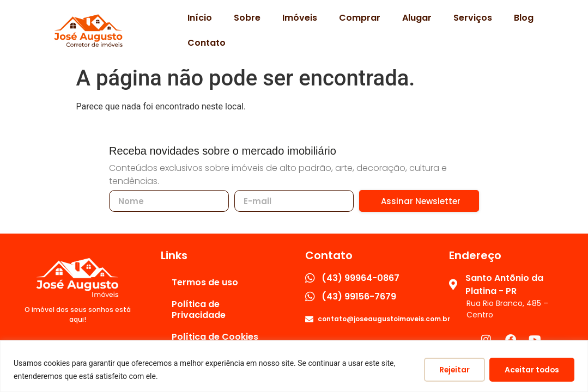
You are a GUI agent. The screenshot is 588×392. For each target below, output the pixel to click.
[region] (294, 366)
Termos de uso (205, 282)
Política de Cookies (215, 337)
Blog (524, 18)
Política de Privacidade (199, 310)
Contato (207, 43)
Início (200, 18)
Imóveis (300, 18)
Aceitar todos (531, 370)
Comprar (360, 18)
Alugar (417, 18)
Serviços (473, 18)
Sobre (247, 18)
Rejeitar (451, 370)
